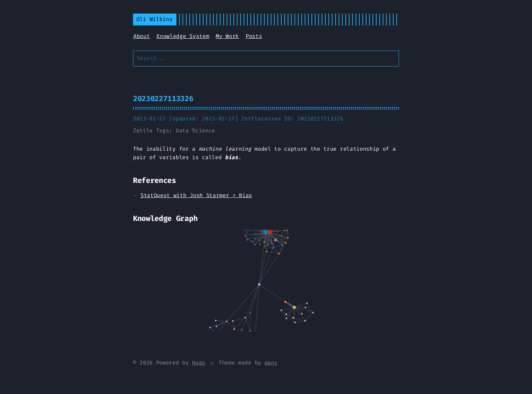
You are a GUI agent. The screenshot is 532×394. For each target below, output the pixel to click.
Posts (254, 36)
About (141, 36)
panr (271, 363)
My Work (227, 36)
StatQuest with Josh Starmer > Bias (196, 195)
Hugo (199, 363)
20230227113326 (163, 99)
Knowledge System (183, 36)
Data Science (195, 130)
